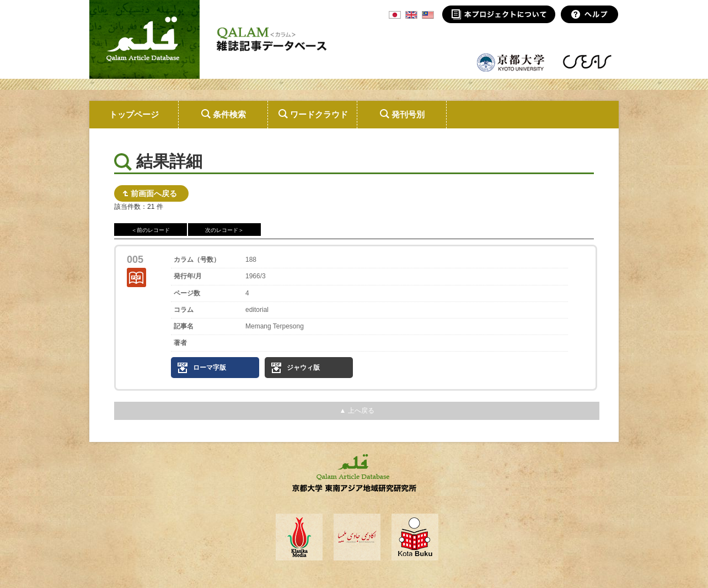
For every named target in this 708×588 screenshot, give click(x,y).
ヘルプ (590, 14)
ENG (411, 15)
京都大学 (511, 62)
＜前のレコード (151, 230)
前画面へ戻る (154, 193)
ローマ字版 (210, 368)
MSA (428, 15)
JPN (395, 15)
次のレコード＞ (224, 230)
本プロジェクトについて (499, 14)
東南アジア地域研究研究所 (587, 62)
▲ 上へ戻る (356, 411)
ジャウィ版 (303, 368)
